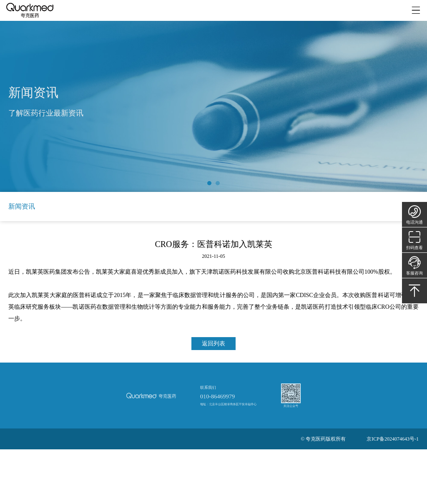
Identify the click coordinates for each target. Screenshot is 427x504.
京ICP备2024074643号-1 (393, 439)
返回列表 (213, 344)
